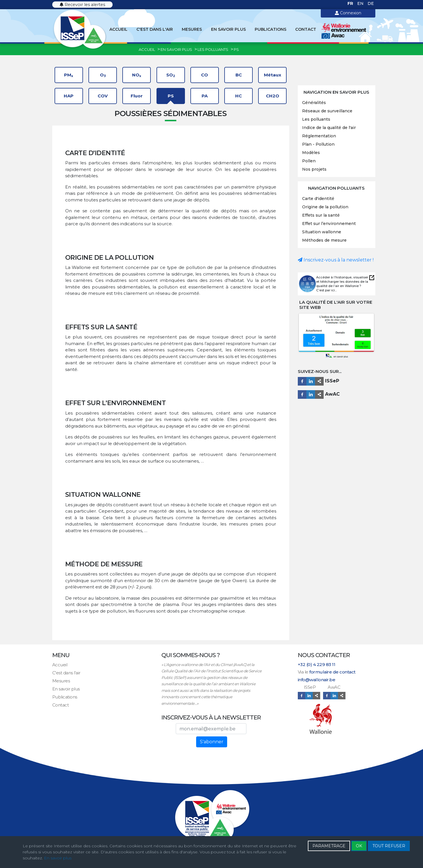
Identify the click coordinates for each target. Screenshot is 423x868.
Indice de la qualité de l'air (329, 128)
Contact (306, 29)
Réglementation (319, 136)
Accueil (118, 29)
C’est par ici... (326, 290)
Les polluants (316, 119)
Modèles (311, 153)
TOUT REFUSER (389, 846)
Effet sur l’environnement (329, 224)
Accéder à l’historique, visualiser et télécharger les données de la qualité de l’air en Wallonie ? (342, 282)
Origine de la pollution (325, 207)
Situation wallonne (322, 232)
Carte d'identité (318, 199)
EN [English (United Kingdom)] (361, 3)
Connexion (348, 13)
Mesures (192, 29)
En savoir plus (228, 29)
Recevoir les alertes (82, 5)
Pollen (309, 161)
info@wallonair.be (317, 680)
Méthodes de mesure (324, 240)
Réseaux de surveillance (327, 111)
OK (359, 846)
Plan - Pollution (318, 144)
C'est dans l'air (155, 29)
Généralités (314, 103)
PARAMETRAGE (329, 846)
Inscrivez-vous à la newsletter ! (336, 260)
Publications (271, 29)
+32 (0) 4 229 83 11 (317, 664)
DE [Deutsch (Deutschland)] (371, 3)
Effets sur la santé (321, 215)
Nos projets (314, 169)
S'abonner (212, 742)
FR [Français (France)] (351, 3)
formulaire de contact (332, 672)
